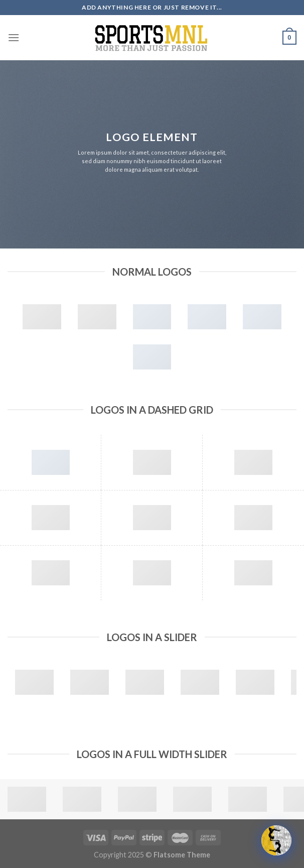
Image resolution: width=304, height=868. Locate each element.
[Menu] (14, 37)
